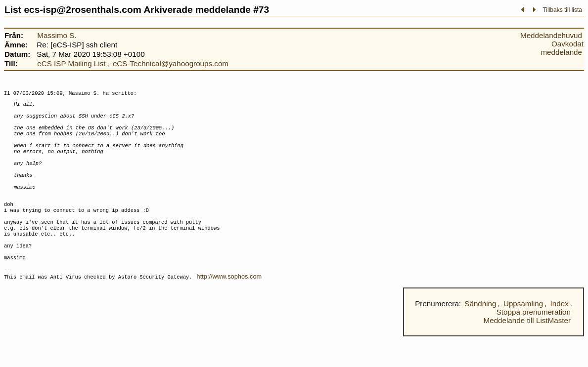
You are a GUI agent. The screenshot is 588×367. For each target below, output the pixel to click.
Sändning (480, 334)
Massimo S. (57, 35)
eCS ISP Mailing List (71, 63)
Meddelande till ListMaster (527, 351)
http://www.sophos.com (229, 307)
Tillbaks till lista (562, 10)
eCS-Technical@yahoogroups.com (171, 63)
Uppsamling (523, 334)
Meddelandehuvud (551, 35)
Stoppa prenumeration (534, 343)
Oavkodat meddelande (562, 48)
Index (560, 334)
